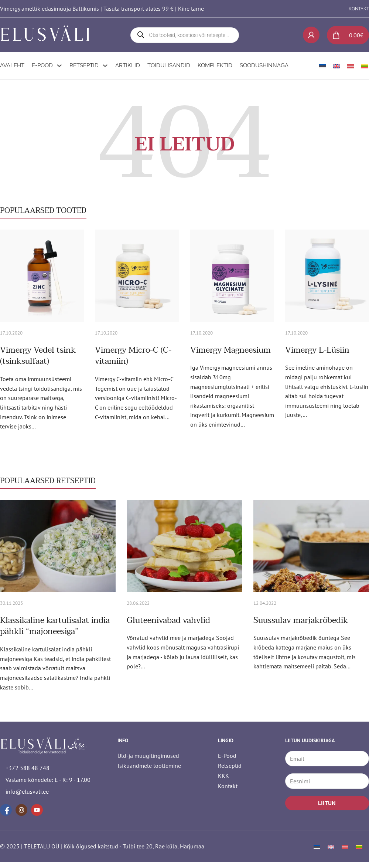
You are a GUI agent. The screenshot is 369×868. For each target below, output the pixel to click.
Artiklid (128, 64)
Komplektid (215, 64)
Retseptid (84, 64)
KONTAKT (359, 9)
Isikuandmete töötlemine (149, 764)
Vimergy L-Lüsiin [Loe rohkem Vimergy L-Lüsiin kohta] (317, 349)
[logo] (46, 35)
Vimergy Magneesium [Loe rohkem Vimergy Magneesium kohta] (230, 349)
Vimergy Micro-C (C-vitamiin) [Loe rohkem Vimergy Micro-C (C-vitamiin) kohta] (133, 355)
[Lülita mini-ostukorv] (345, 34)
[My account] (311, 35)
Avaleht (12, 64)
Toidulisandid (169, 64)
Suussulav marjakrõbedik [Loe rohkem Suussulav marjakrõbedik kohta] (301, 619)
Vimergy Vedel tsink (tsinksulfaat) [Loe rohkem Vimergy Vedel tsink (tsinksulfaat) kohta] (38, 355)
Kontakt (228, 784)
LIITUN (327, 802)
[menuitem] (322, 65)
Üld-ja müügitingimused (148, 755)
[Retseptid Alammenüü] (105, 65)
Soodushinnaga (264, 64)
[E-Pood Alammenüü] (59, 65)
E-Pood (42, 64)
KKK (223, 774)
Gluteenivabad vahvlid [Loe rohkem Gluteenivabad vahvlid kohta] (168, 619)
